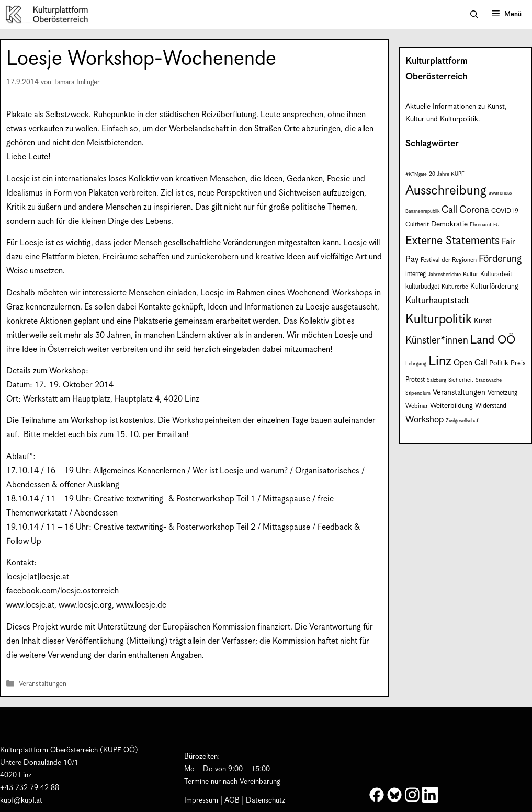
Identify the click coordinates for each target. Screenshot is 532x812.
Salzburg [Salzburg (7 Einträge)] (437, 380)
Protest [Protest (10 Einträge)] (415, 380)
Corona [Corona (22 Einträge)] (474, 210)
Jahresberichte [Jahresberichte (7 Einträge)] (444, 275)
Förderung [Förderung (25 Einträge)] (500, 259)
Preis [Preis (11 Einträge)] (518, 364)
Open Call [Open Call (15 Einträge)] (470, 363)
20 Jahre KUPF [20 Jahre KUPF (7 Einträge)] (447, 174)
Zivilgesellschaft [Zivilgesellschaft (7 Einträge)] (463, 421)
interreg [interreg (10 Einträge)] (416, 274)
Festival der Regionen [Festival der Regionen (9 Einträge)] (449, 260)
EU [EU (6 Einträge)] (496, 225)
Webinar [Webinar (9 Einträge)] (417, 406)
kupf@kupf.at (21, 800)
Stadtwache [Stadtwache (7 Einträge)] (489, 380)
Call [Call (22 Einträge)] (449, 210)
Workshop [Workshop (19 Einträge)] (425, 420)
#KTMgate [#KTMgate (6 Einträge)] (416, 174)
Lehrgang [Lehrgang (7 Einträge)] (416, 364)
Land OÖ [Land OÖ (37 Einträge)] (493, 340)
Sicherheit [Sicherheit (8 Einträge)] (461, 380)
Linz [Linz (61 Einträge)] (440, 362)
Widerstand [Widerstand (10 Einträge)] (491, 406)
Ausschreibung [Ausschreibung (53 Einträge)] (446, 191)
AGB (232, 800)
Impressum (201, 800)
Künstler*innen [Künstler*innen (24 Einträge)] (437, 341)
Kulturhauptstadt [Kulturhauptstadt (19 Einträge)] (437, 301)
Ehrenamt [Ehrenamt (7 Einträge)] (480, 225)
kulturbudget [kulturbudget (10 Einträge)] (422, 287)
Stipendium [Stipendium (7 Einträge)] (418, 393)
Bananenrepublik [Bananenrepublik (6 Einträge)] (422, 211)
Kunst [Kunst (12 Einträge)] (483, 321)
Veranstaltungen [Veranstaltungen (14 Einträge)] (459, 392)
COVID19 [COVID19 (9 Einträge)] (505, 211)
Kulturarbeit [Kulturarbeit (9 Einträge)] (496, 274)
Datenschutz (265, 800)
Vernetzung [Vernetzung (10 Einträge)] (502, 393)
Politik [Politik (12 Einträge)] (499, 363)
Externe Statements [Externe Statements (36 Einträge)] (452, 241)
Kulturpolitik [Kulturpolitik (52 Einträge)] (439, 319)
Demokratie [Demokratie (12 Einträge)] (449, 224)
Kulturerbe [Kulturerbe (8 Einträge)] (455, 287)
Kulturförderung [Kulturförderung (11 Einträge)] (494, 287)
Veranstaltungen (43, 684)
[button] (474, 15)
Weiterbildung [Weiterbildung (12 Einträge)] (451, 406)
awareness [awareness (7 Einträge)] (500, 193)
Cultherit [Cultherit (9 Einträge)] (417, 225)
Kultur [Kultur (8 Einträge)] (471, 275)
